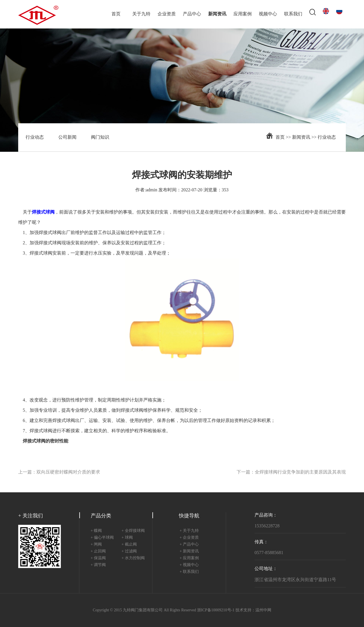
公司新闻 (67, 137)
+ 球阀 (127, 538)
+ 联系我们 (189, 572)
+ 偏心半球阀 (102, 538)
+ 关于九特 (189, 531)
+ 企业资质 (189, 538)
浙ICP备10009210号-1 (216, 610)
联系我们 (293, 14)
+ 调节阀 (98, 565)
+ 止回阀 (98, 551)
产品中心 (192, 14)
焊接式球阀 (50, 233)
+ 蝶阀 (96, 531)
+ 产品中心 (189, 545)
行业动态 (35, 137)
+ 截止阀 (129, 545)
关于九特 (141, 14)
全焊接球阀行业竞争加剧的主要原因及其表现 (300, 472)
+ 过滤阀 (129, 551)
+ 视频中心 (189, 565)
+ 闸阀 (96, 545)
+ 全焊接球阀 (133, 531)
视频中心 (268, 14)
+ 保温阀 (98, 558)
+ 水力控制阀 (133, 558)
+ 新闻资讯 (189, 551)
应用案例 (243, 14)
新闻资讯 (217, 14)
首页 (116, 14)
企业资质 (167, 14)
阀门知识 (100, 137)
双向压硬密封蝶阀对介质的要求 (68, 472)
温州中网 (263, 610)
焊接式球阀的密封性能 (45, 441)
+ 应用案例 (189, 558)
